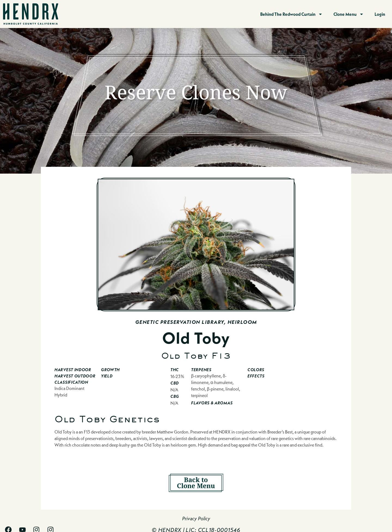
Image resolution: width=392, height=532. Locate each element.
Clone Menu (349, 14)
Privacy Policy (196, 519)
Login (380, 14)
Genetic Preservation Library (180, 322)
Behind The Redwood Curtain (291, 14)
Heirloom (242, 322)
